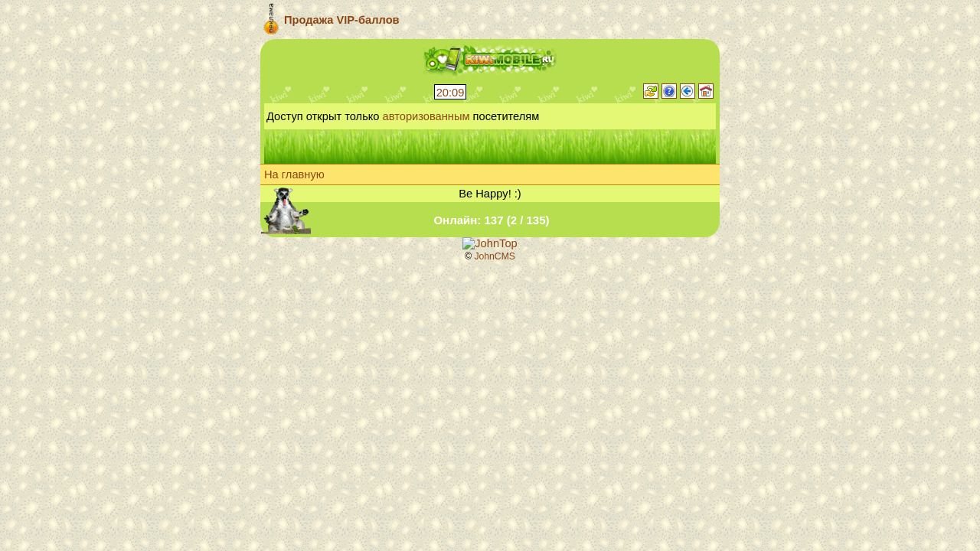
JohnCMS (495, 256)
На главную (294, 174)
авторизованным (426, 116)
